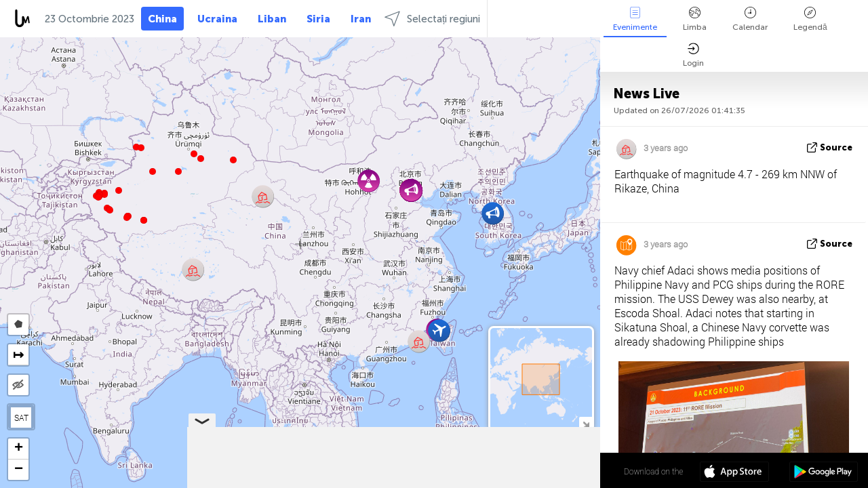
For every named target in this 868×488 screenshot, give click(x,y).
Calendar (750, 19)
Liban (272, 19)
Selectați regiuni (432, 19)
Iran (361, 19)
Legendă (810, 19)
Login (693, 55)
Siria (318, 19)
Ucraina (217, 19)
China (162, 19)
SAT (21, 418)
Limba (695, 19)
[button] (127, 218)
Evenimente (635, 19)
